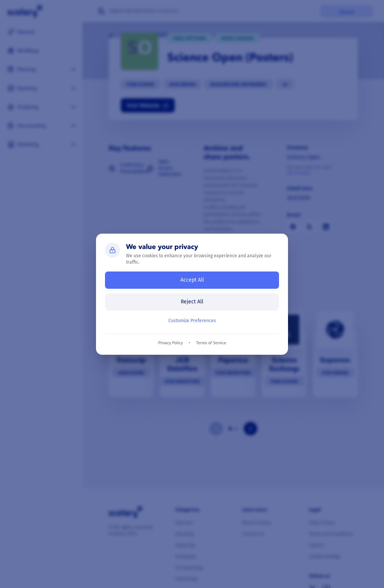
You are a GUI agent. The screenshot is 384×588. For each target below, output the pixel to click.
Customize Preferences (192, 321)
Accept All (192, 280)
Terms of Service (211, 343)
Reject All (192, 302)
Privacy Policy (170, 343)
